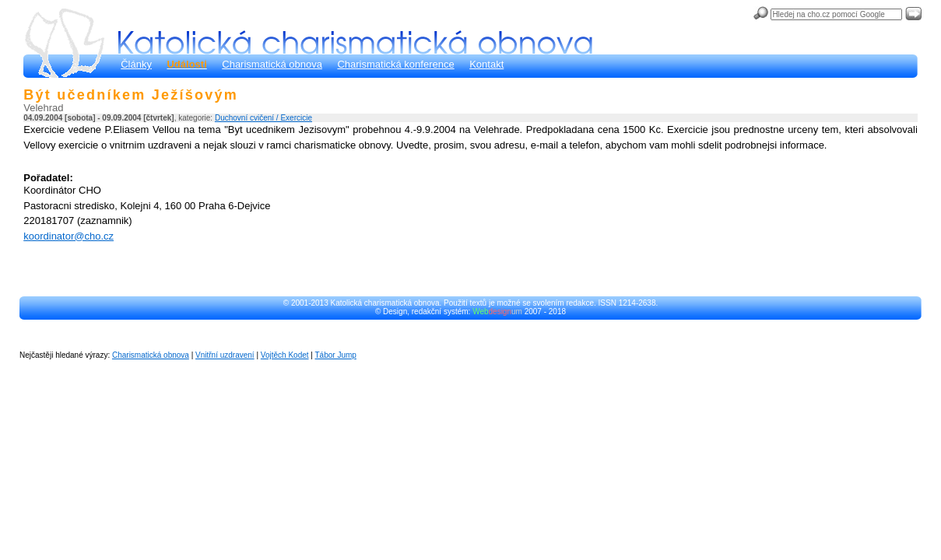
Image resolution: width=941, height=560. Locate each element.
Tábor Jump (336, 355)
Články (136, 64)
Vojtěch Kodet (285, 355)
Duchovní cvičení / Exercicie (263, 118)
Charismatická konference (395, 64)
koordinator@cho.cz (68, 236)
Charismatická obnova (272, 64)
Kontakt (486, 64)
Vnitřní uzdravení (225, 355)
